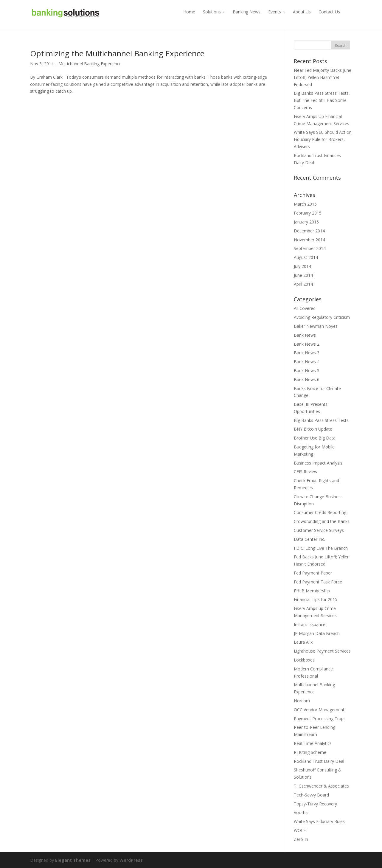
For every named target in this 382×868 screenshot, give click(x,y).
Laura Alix (303, 642)
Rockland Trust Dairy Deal (319, 761)
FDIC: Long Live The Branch (321, 548)
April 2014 (303, 284)
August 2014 (306, 257)
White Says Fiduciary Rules (319, 821)
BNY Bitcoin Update (313, 429)
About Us (302, 12)
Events (275, 12)
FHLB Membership (312, 591)
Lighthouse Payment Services (322, 651)
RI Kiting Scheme (310, 752)
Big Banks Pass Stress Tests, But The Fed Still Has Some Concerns (322, 100)
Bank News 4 (307, 362)
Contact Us (329, 12)
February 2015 (308, 213)
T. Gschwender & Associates (321, 786)
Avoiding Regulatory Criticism (322, 317)
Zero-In (301, 839)
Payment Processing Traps (320, 719)
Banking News (247, 12)
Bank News (305, 335)
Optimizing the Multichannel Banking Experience (117, 53)
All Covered (305, 308)
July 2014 (302, 266)
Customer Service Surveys (319, 530)
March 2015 (305, 204)
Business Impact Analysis (318, 463)
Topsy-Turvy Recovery (315, 804)
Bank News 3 (307, 353)
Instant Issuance (310, 624)
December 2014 (309, 231)
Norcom (302, 701)
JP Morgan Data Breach (317, 633)
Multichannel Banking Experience (90, 64)
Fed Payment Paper (313, 573)
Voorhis (301, 812)
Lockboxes (304, 660)
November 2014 (309, 240)
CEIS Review (306, 472)
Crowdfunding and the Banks (322, 521)
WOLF (300, 830)
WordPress (131, 860)
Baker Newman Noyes (316, 326)
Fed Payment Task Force (318, 582)
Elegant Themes (73, 860)
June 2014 (303, 275)
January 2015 (306, 222)
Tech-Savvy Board (311, 795)
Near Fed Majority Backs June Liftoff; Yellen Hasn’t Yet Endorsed (323, 77)
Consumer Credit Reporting (320, 512)
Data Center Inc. (309, 539)
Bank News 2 (307, 344)
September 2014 (310, 248)
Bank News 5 (307, 371)
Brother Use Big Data (315, 438)
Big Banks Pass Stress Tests (321, 420)
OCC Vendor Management (319, 710)
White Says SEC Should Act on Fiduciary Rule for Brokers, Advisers (323, 139)
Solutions (212, 12)
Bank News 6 (307, 379)
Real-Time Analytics (313, 743)
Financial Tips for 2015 (316, 599)
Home (189, 12)
